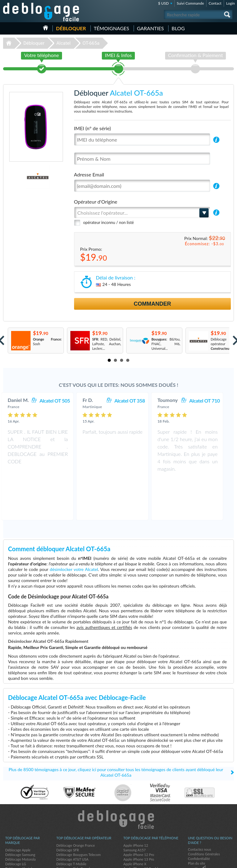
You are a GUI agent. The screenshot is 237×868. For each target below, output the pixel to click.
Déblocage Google (19, 842)
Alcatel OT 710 (211, 401)
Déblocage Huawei (19, 837)
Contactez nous (200, 809)
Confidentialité (199, 818)
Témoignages (112, 28)
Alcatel (64, 43)
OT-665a (91, 43)
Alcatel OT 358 (136, 401)
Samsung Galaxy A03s (140, 837)
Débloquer (71, 28)
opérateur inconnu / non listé (109, 222)
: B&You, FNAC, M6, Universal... (166, 344)
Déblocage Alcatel (19, 828)
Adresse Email (89, 174)
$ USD (163, 3)
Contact (215, 3)
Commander (152, 304)
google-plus (229, 861)
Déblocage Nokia (18, 832)
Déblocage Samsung (20, 814)
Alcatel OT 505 (61, 401)
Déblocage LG (16, 823)
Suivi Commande (190, 3)
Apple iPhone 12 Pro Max (142, 832)
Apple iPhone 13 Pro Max (142, 828)
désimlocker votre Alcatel (74, 529)
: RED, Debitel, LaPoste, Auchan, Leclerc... (107, 344)
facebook (205, 861)
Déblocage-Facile (41, 12)
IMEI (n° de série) (93, 128)
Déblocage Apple (18, 809)
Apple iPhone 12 (136, 805)
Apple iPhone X (135, 823)
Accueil (46, 28)
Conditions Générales (204, 813)
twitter (217, 861)
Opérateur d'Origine (96, 202)
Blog (178, 28)
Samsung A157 (135, 809)
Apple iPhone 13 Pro (139, 818)
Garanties (150, 28)
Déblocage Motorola (20, 818)
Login (231, 3)
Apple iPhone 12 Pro (139, 814)
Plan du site (197, 823)
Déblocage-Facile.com (119, 779)
